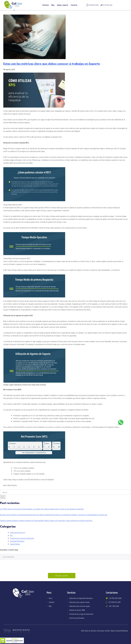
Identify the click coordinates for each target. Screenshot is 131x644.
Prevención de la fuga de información (22, 538)
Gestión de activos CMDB (77, 610)
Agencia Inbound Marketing (119, 631)
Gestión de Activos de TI (18, 532)
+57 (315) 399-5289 (115, 598)
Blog (53, 5)
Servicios (46, 5)
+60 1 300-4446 (114, 606)
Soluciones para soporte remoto (79, 602)
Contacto (74, 5)
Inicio (50, 598)
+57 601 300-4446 (106, 5)
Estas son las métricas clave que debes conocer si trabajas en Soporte (52, 64)
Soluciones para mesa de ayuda (79, 606)
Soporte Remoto (15, 544)
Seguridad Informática (17, 541)
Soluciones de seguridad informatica (81, 598)
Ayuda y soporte (63, 5)
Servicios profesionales (77, 618)
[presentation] (16, 567)
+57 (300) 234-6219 (93, 5)
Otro (11, 535)
